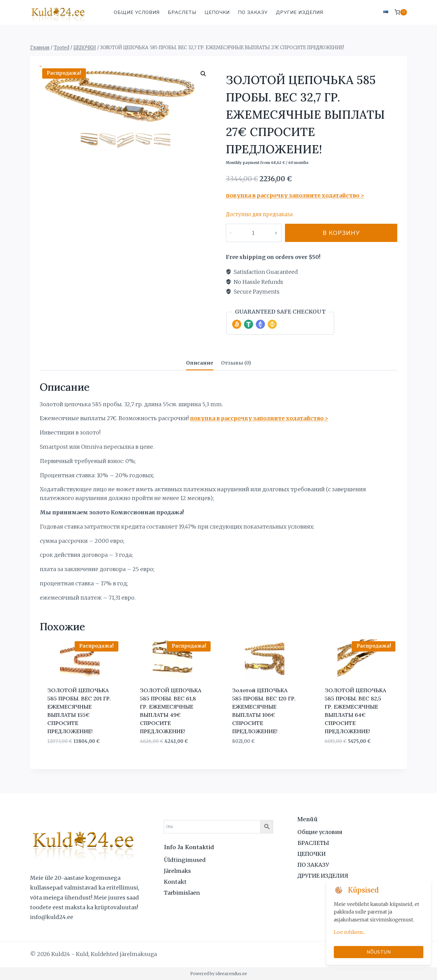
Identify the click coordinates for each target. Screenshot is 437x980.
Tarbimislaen (182, 893)
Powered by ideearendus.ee (219, 974)
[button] (203, 74)
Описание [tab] (200, 363)
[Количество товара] (247, 233)
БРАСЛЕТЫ (182, 12)
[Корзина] (401, 12)
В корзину (335, 233)
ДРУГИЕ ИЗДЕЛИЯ (300, 12)
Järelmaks (177, 871)
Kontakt (175, 882)
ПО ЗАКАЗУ (253, 12)
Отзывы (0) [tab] (236, 363)
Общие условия (137, 12)
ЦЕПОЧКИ (217, 12)
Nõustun (379, 952)
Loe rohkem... (349, 932)
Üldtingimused (185, 860)
